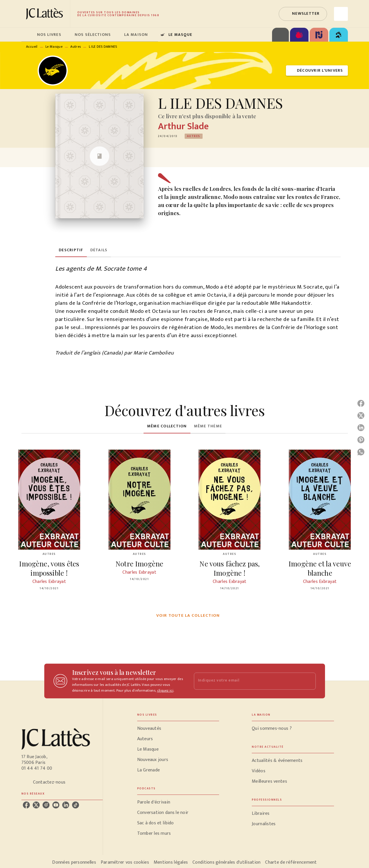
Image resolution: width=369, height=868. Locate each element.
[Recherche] (341, 14)
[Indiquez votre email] (248, 681)
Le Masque (54, 47)
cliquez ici (165, 690)
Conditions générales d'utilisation (226, 862)
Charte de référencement (291, 862)
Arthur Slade (183, 126)
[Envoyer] (309, 681)
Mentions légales (171, 862)
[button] (303, 14)
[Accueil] (46, 14)
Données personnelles (74, 862)
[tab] (27, 35)
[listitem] (26, 805)
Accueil (32, 47)
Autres (76, 47)
